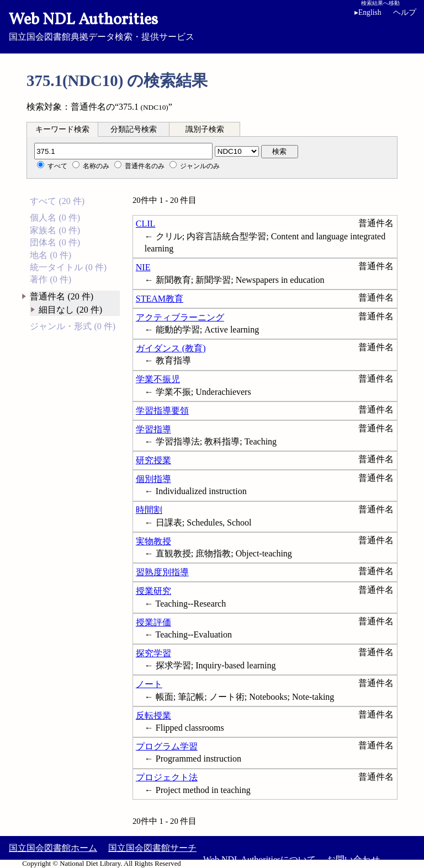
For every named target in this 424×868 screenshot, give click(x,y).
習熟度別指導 (162, 572)
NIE (143, 267)
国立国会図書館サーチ (152, 848)
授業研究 (153, 591)
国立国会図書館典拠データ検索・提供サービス (212, 25)
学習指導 (153, 429)
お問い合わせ (353, 859)
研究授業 (153, 460)
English (368, 12)
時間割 (149, 510)
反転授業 (153, 716)
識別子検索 (205, 129)
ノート (149, 684)
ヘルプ (405, 12)
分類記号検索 (134, 129)
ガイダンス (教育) (171, 348)
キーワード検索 (62, 129)
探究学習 (153, 653)
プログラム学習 (167, 746)
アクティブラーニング (180, 317)
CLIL (146, 224)
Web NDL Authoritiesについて (259, 859)
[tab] (62, 129)
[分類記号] (123, 151)
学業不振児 (158, 379)
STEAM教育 (160, 299)
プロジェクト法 (167, 777)
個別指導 (153, 479)
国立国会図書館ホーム (53, 848)
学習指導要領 (162, 411)
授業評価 (153, 622)
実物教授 (153, 541)
